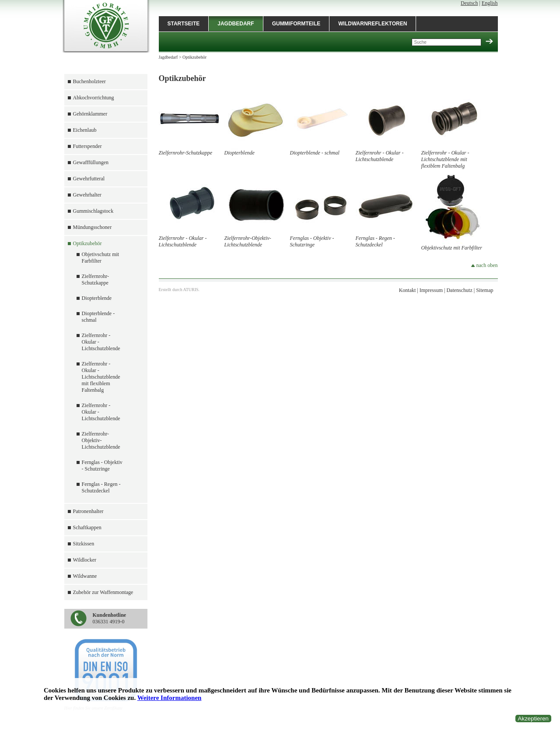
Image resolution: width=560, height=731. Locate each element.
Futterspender (87, 146)
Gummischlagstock (93, 211)
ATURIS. (192, 290)
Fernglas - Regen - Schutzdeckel (101, 487)
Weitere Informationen (170, 698)
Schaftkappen (87, 527)
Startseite (184, 24)
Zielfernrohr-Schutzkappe (95, 279)
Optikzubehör (87, 243)
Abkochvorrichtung (94, 98)
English (490, 3)
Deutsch (469, 3)
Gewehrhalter (87, 195)
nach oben (484, 265)
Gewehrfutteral (89, 179)
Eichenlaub (85, 130)
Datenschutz (459, 290)
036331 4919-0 (110, 618)
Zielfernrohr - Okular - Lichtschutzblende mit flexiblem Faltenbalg (101, 377)
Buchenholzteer (89, 81)
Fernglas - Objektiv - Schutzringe (102, 466)
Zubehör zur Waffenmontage (103, 592)
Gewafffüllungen (91, 162)
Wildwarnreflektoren (373, 24)
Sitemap (485, 290)
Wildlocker (85, 560)
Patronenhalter (88, 511)
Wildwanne (85, 576)
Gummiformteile (296, 24)
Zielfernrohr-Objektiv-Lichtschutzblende (101, 440)
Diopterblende (97, 298)
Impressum (431, 290)
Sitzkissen (84, 544)
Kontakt (408, 290)
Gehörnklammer (90, 114)
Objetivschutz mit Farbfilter (101, 258)
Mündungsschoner (93, 227)
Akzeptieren (533, 719)
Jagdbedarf (236, 24)
